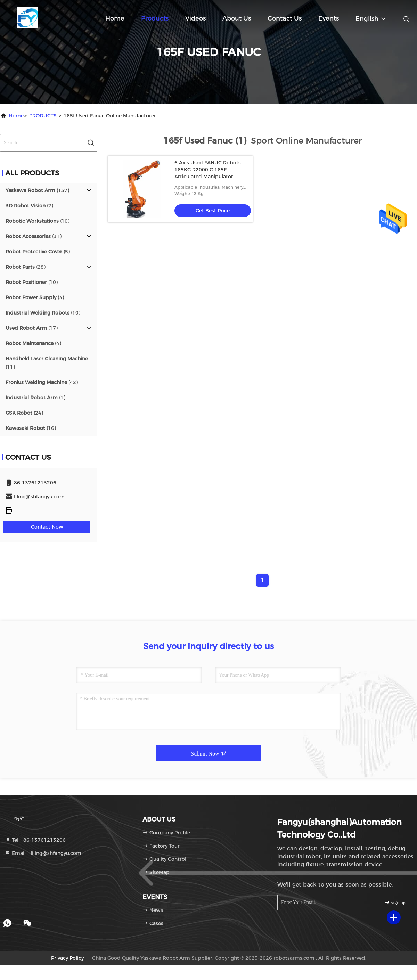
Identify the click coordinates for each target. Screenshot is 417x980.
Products (155, 18)
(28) (26, 267)
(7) (29, 206)
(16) (31, 428)
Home (115, 18)
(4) (33, 343)
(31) (34, 236)
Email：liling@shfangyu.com (43, 853)
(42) (42, 382)
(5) (38, 252)
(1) (35, 398)
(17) (32, 328)
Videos (195, 18)
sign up (395, 902)
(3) (35, 297)
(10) (38, 221)
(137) (37, 190)
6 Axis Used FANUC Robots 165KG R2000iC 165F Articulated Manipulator (208, 170)
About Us (237, 18)
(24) (24, 413)
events (329, 18)
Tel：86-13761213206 (35, 840)
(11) (47, 363)
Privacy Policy (67, 958)
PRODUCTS (43, 116)
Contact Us (285, 18)
